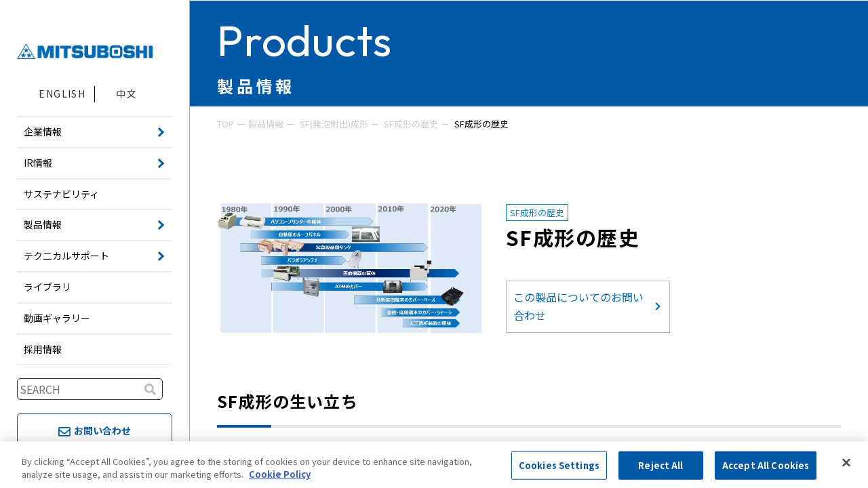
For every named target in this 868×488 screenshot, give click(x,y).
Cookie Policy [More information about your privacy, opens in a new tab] (280, 474)
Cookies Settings (559, 465)
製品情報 (266, 124)
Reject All (660, 465)
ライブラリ (47, 287)
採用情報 (43, 349)
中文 (126, 94)
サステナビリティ (61, 194)
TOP (225, 124)
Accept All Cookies (766, 465)
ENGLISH (62, 94)
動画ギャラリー (57, 318)
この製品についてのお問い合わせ (578, 306)
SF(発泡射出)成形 (334, 124)
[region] (434, 465)
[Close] (846, 463)
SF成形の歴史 (411, 124)
